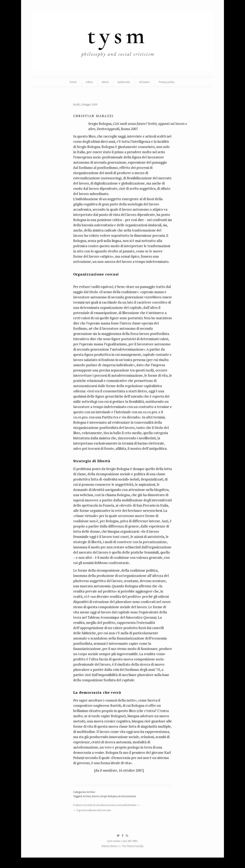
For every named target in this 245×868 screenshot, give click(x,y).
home (71, 82)
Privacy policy (168, 82)
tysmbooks (124, 82)
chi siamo (145, 82)
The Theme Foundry (133, 856)
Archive (92, 802)
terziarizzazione (128, 806)
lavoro (96, 806)
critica (88, 82)
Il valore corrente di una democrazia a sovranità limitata (106, 815)
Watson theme (109, 856)
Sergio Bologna (109, 806)
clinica (104, 82)
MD (78, 105)
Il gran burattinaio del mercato (94, 820)
